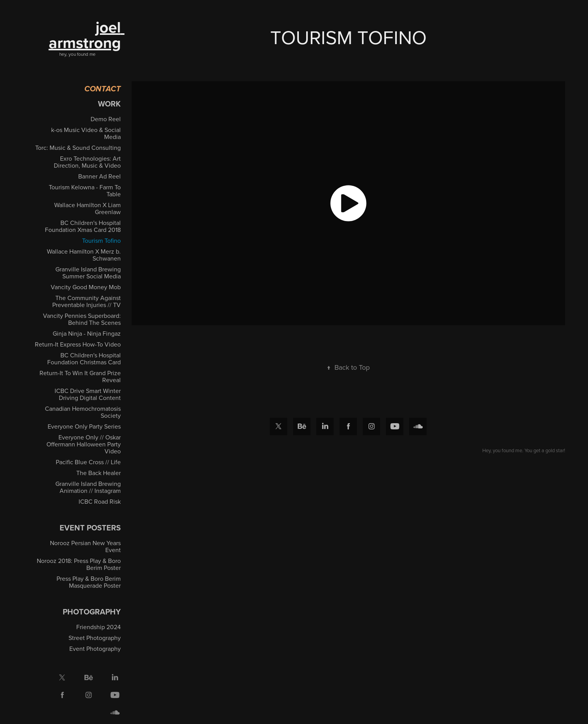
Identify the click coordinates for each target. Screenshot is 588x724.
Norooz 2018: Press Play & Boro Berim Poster (79, 564)
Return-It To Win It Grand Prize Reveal (80, 376)
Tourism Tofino (101, 240)
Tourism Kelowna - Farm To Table (85, 190)
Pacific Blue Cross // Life (88, 462)
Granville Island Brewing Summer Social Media (88, 273)
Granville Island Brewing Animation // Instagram (88, 487)
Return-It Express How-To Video (78, 344)
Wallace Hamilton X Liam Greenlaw (87, 208)
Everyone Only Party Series (84, 426)
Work (109, 104)
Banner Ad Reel (99, 176)
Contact (103, 89)
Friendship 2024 (99, 627)
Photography (92, 612)
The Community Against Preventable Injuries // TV (87, 301)
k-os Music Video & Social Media (86, 133)
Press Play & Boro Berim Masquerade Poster (89, 582)
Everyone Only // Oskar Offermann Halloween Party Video (84, 444)
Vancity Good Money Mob (86, 287)
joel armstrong (87, 35)
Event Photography (95, 649)
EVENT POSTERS (90, 528)
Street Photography (95, 638)
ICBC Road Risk (100, 501)
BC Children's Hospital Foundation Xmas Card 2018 (83, 226)
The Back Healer (99, 473)
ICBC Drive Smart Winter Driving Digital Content (88, 394)
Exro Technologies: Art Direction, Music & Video (87, 162)
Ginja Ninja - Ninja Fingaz (87, 333)
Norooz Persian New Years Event (85, 546)
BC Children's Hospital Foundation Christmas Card (84, 359)
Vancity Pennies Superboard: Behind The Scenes (82, 319)
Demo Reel (106, 119)
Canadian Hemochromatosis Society (83, 412)
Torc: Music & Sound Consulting (78, 148)
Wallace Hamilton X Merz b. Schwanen (84, 255)
